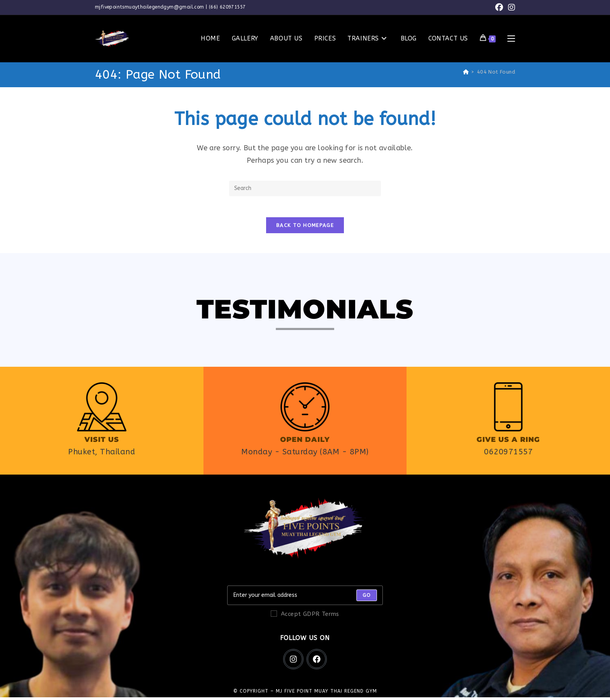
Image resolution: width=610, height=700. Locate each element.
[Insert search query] (305, 188)
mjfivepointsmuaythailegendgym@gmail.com (150, 7)
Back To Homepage (305, 228)
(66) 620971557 (227, 7)
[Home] (466, 72)
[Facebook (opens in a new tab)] (499, 8)
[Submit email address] (367, 598)
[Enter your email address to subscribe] (305, 598)
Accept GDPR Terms (305, 617)
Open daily (305, 442)
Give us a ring (508, 442)
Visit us (102, 442)
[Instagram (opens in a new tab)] (510, 8)
